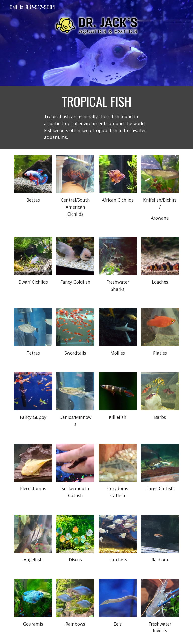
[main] (96, 117)
